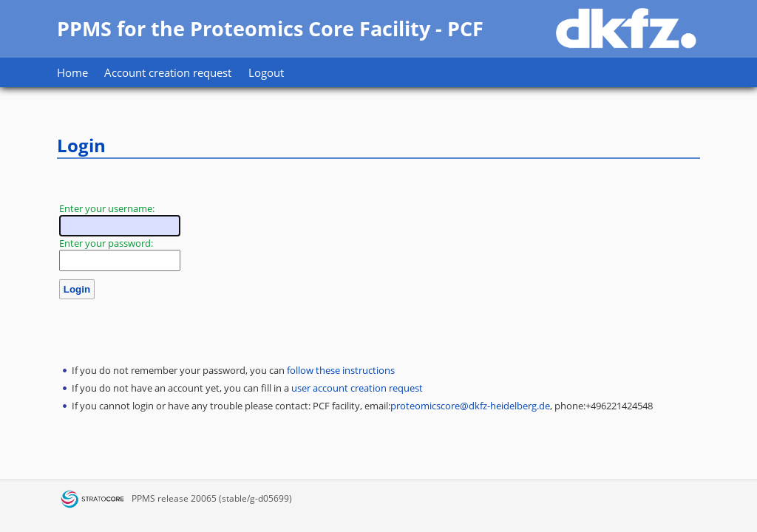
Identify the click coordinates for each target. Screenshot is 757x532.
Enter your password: (106, 243)
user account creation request (357, 388)
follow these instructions (341, 370)
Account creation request (168, 72)
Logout (266, 72)
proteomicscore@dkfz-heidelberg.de (470, 406)
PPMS (143, 498)
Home (72, 72)
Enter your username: (107, 208)
